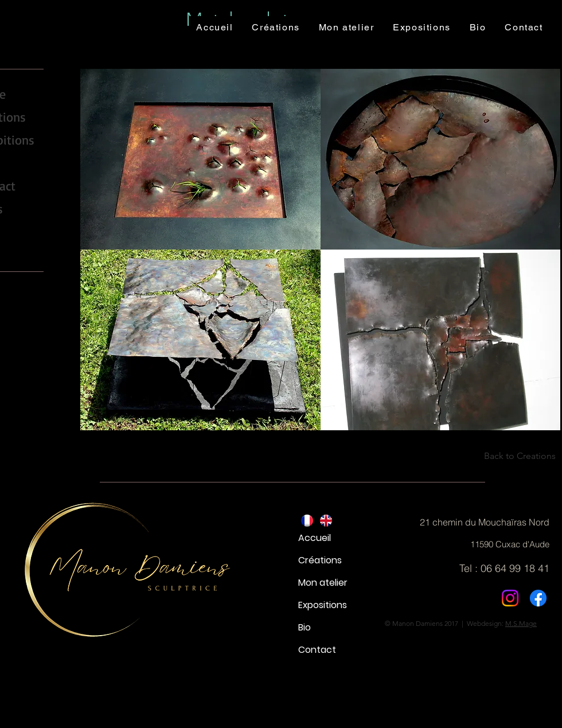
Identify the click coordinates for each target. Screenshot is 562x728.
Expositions (323, 605)
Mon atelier (323, 583)
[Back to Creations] (513, 456)
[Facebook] (538, 598)
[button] (200, 159)
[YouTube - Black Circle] (11, 239)
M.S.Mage (521, 623)
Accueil (315, 538)
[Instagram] (510, 598)
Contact (317, 650)
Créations (320, 560)
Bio (305, 627)
